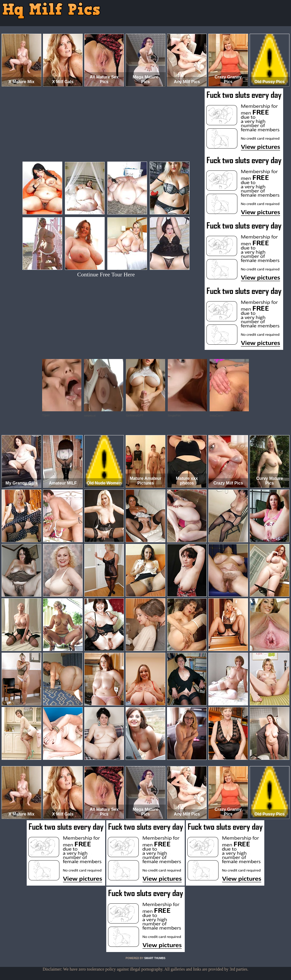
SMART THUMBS (155, 958)
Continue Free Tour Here (106, 274)
